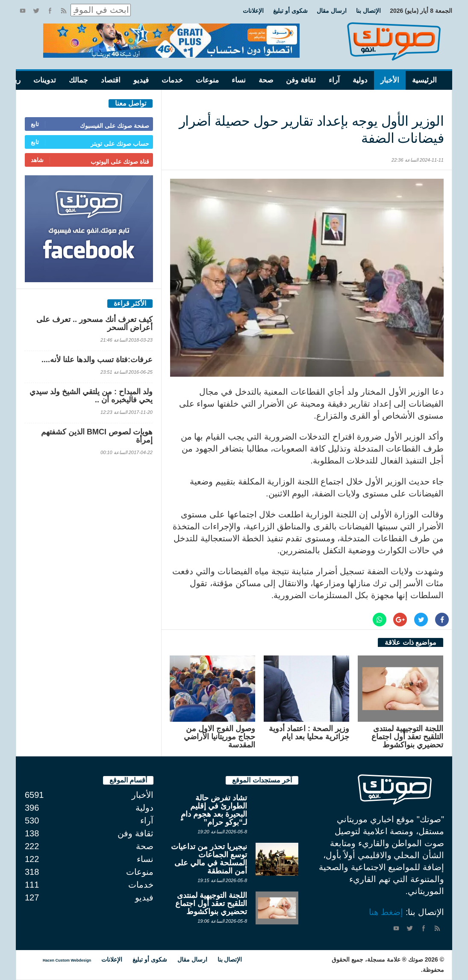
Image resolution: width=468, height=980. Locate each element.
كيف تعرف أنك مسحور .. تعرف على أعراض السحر (94, 323)
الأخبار (390, 80)
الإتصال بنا (368, 11)
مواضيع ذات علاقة (411, 642)
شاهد (37, 160)
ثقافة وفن (301, 80)
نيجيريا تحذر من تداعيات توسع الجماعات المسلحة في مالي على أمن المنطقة (209, 859)
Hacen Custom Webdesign (67, 960)
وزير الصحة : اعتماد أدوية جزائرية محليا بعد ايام (309, 733)
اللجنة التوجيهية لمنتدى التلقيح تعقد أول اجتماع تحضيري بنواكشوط (407, 737)
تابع (35, 124)
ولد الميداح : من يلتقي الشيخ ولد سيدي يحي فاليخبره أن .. (91, 396)
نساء (239, 80)
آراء (334, 80)
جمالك (78, 80)
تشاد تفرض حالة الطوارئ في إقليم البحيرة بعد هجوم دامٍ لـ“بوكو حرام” (214, 810)
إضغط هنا (386, 912)
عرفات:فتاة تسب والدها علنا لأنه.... (97, 360)
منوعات (207, 80)
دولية (360, 80)
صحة (266, 80)
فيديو (141, 80)
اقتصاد (111, 80)
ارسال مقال (332, 11)
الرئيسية (424, 80)
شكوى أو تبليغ (290, 11)
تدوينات (45, 80)
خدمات (172, 80)
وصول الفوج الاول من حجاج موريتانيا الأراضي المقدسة (219, 737)
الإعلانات (253, 11)
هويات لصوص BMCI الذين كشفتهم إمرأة (97, 436)
